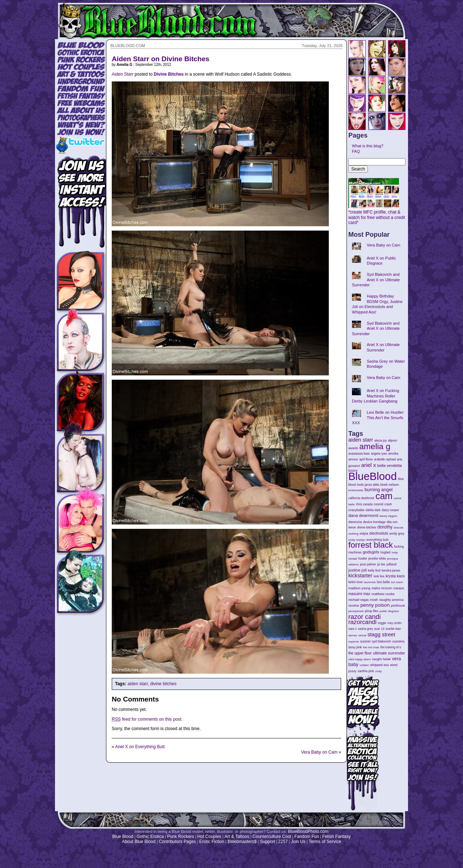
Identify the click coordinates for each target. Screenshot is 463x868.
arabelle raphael (385, 459)
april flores (366, 460)
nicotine (354, 606)
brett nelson (390, 484)
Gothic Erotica (150, 837)
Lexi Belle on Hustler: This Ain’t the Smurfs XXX (378, 418)
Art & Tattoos (237, 837)
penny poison (375, 605)
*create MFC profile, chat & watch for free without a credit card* (377, 215)
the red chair (371, 647)
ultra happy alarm (360, 659)
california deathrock (361, 498)
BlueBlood (373, 476)
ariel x (368, 465)
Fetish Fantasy (337, 837)
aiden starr (137, 684)
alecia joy (381, 441)
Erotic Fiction (212, 842)
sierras (353, 635)
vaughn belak (381, 659)
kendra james (391, 570)
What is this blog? (368, 146)
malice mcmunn (382, 588)
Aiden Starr (123, 74)
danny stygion (388, 516)
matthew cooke (383, 594)
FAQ (356, 151)
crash (388, 504)
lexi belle (383, 582)
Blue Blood (123, 837)
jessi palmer (368, 564)
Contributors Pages (177, 842)
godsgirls (371, 552)
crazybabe (356, 510)
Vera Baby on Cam (319, 752)
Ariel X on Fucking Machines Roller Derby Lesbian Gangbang (375, 396)
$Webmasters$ (242, 842)
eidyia (364, 534)
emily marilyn (357, 540)
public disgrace (389, 611)
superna (354, 642)
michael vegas (358, 600)
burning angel (379, 490)
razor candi (364, 617)
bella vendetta (390, 465)
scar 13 (379, 629)
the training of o (391, 647)
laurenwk (370, 582)
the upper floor (360, 653)
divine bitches (163, 684)
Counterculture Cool (272, 837)
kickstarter (360, 576)
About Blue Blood (139, 842)
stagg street (381, 635)
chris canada (364, 504)
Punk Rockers (181, 837)
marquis (399, 588)
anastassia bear (359, 454)
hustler (363, 559)
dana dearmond (363, 515)
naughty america (391, 600)
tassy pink (355, 647)
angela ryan (379, 454)
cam (384, 496)
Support (267, 842)
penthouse (398, 606)
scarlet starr (393, 629)
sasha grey (366, 629)
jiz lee (381, 564)
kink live (379, 576)
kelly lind (374, 570)
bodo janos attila (368, 485)
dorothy (385, 527)
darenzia (355, 522)
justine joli (358, 570)
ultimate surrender (389, 653)
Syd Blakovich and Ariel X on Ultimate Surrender (376, 280)
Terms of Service (325, 842)
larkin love (356, 582)
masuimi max (359, 594)
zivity (378, 671)
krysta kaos (395, 576)
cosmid (378, 504)
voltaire (364, 665)
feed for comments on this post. (147, 719)
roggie (382, 623)
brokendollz (356, 490)
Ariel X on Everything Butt (140, 747)
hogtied (386, 552)
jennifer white (377, 559)
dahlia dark (373, 510)
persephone (356, 611)
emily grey (397, 534)
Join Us (298, 842)
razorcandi (362, 622)
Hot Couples (209, 837)
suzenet (365, 642)
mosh (374, 600)
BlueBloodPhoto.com (308, 831)
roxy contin (394, 623)
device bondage (374, 522)
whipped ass (379, 665)
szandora (399, 642)
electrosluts (379, 533)
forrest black (371, 545)
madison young (359, 588)
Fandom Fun (307, 837)
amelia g (375, 446)
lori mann (397, 582)
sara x (352, 629)
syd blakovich (382, 641)
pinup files (372, 611)
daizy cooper (390, 510)
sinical (362, 635)
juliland (391, 564)
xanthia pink (366, 671)
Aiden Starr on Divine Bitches (161, 59)
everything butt (377, 540)
